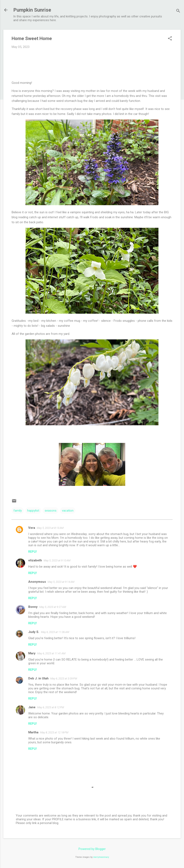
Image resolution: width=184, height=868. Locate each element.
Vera (32, 528)
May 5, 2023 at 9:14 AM (61, 582)
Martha (33, 732)
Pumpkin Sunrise (32, 10)
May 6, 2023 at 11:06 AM (55, 632)
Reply (33, 552)
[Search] (178, 11)
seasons (51, 511)
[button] (170, 39)
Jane (32, 707)
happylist (33, 511)
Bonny (33, 607)
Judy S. (34, 632)
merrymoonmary (101, 857)
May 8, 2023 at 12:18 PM (54, 732)
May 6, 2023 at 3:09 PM (64, 678)
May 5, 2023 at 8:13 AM (50, 528)
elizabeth (35, 560)
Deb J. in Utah (38, 678)
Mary (32, 653)
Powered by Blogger (92, 849)
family (18, 511)
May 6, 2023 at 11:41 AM (51, 653)
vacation (68, 511)
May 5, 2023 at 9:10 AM (57, 560)
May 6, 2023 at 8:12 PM (51, 707)
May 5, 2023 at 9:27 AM (53, 607)
